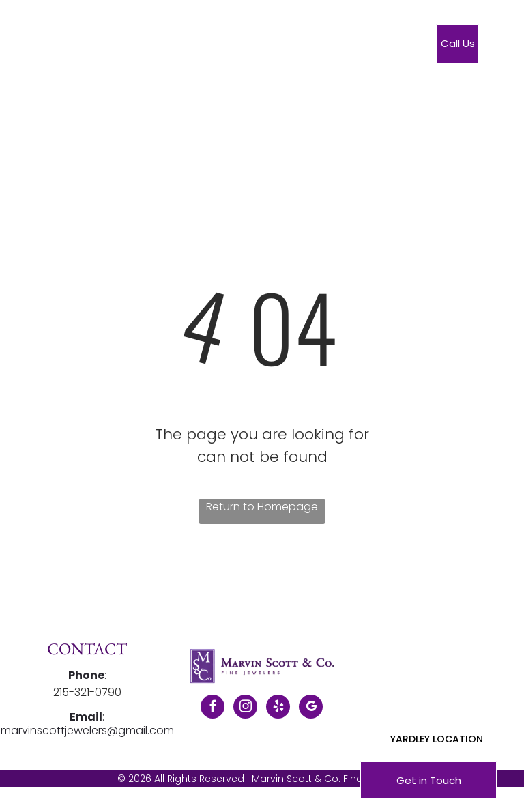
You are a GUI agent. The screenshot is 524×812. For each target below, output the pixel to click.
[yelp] (278, 708)
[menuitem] (202, 46)
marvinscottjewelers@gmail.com (87, 730)
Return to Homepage (262, 507)
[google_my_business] (311, 708)
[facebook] (213, 708)
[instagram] (245, 708)
